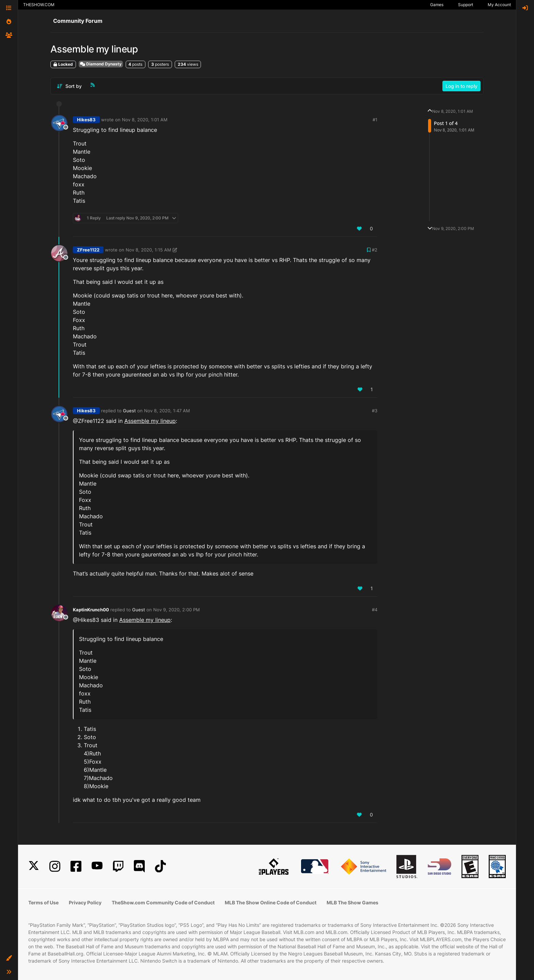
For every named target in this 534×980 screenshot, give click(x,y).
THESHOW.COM (39, 5)
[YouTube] (97, 866)
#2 (375, 250)
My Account (499, 5)
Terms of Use (43, 902)
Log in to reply (461, 86)
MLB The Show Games (352, 902)
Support (466, 5)
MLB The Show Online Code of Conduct (271, 902)
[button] (9, 958)
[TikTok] (160, 866)
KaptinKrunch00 (91, 610)
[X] (34, 866)
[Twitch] (118, 866)
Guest (129, 411)
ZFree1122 (88, 250)
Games (437, 5)
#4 (375, 610)
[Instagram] (55, 866)
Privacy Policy (85, 902)
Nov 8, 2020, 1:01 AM (145, 120)
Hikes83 (86, 120)
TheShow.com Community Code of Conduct (163, 902)
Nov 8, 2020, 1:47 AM (167, 411)
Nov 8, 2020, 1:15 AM (148, 250)
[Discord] (139, 866)
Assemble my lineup (150, 421)
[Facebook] (76, 866)
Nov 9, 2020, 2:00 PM (177, 610)
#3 (375, 411)
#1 (375, 120)
